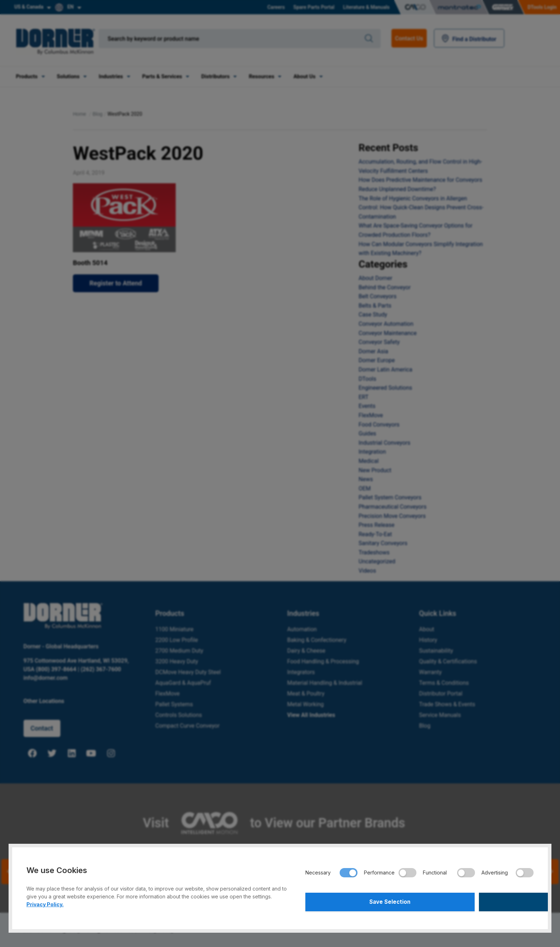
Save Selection (361, 901)
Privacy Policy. (45, 902)
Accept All (478, 901)
